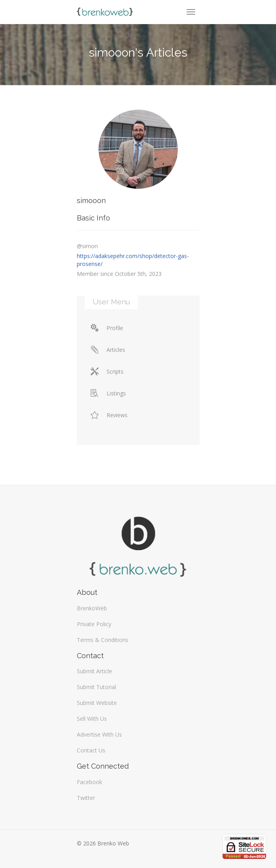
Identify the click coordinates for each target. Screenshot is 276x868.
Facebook (89, 782)
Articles (108, 350)
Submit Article (94, 671)
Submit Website (97, 703)
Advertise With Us (99, 734)
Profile (107, 328)
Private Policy (94, 624)
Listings (108, 393)
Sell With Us (92, 719)
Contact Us (91, 750)
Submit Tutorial (96, 687)
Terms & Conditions (103, 640)
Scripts (107, 371)
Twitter (86, 798)
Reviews (109, 415)
